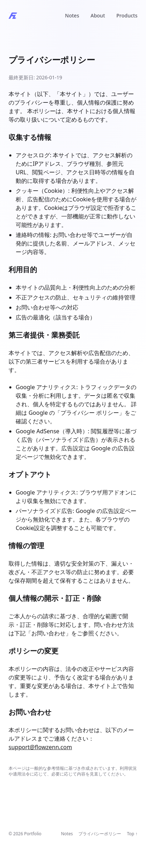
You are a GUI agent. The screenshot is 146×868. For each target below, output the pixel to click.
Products (127, 15)
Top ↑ (132, 834)
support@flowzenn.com (40, 747)
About (98, 15)
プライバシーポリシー (100, 834)
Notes (72, 15)
